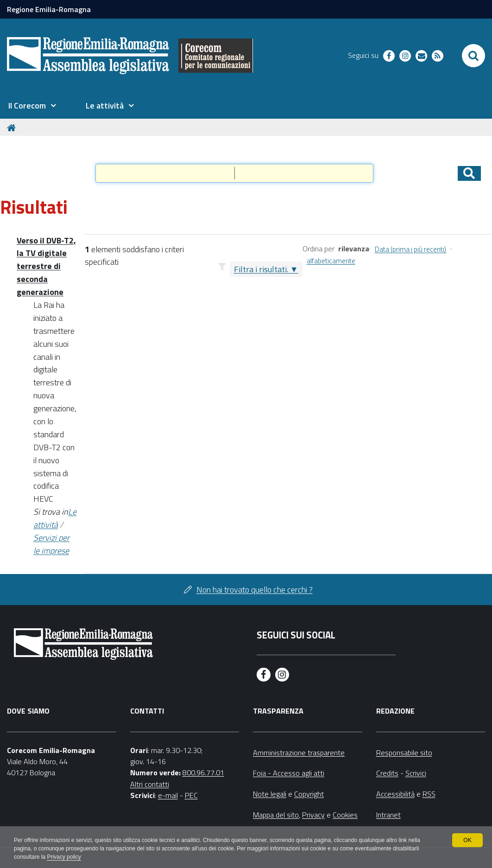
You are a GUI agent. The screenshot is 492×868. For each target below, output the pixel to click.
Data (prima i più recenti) (410, 249)
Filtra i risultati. (261, 269)
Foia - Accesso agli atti (289, 773)
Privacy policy (64, 857)
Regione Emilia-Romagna (49, 9)
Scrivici (416, 773)
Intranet (388, 815)
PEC (191, 795)
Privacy (313, 815)
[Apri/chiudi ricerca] (473, 56)
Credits (387, 773)
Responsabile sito (404, 753)
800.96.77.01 (203, 772)
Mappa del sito (276, 815)
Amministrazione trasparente (299, 753)
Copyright (309, 794)
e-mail (168, 795)
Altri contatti (150, 784)
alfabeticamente (331, 261)
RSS (429, 794)
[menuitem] (32, 106)
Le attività (55, 518)
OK (467, 840)
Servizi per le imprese (51, 544)
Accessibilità (395, 794)
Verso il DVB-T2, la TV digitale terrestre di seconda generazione (46, 266)
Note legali (270, 794)
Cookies (345, 815)
